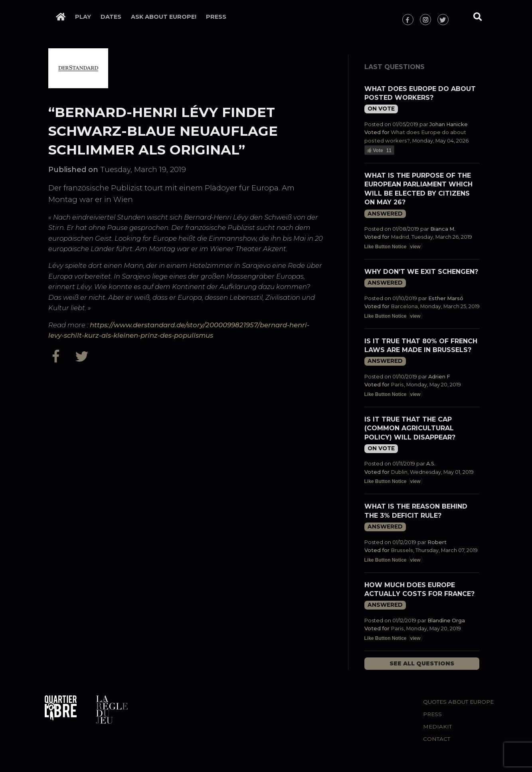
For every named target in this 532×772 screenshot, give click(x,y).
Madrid (400, 237)
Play (83, 17)
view (415, 247)
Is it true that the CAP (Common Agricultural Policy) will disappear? (410, 428)
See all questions (422, 663)
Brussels (402, 550)
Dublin (399, 472)
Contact (437, 739)
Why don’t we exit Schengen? (421, 272)
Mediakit (437, 726)
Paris (397, 385)
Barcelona (404, 306)
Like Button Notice (386, 247)
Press (216, 17)
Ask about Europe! (164, 17)
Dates (111, 17)
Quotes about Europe (458, 702)
